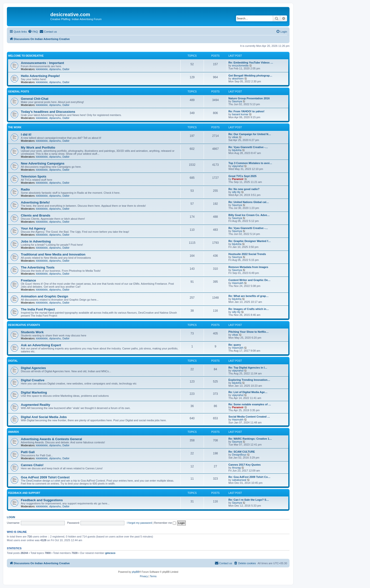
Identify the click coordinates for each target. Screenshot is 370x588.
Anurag (236, 468)
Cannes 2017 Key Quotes (244, 465)
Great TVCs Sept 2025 (242, 176)
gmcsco (110, 553)
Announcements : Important (42, 63)
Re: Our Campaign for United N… (250, 134)
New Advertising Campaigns (43, 163)
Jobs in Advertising (36, 241)
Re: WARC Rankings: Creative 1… (250, 439)
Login (11, 517)
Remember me (165, 523)
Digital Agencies (33, 368)
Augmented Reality (35, 405)
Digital (13, 361)
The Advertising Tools (38, 267)
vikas (235, 137)
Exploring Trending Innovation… (249, 380)
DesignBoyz (239, 455)
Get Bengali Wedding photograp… (250, 76)
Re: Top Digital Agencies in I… (248, 368)
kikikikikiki (42, 69)
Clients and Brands (36, 215)
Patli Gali (28, 452)
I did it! (26, 134)
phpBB (135, 572)
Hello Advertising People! (40, 76)
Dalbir (66, 69)
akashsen (238, 78)
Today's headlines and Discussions (48, 112)
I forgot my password (139, 523)
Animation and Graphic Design (45, 296)
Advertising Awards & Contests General (51, 439)
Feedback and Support (24, 493)
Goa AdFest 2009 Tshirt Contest (45, 477)
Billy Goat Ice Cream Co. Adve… (249, 215)
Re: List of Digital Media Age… (248, 392)
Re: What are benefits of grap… (249, 296)
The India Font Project (38, 309)
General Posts (19, 92)
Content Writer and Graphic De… (250, 280)
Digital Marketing (34, 392)
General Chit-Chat (35, 99)
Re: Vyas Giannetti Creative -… (248, 147)
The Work (15, 127)
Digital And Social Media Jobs (44, 417)
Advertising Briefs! (35, 202)
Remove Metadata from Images (248, 267)
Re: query (235, 345)
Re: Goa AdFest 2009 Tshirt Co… (249, 477)
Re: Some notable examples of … (250, 404)
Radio (25, 189)
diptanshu (55, 69)
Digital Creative (33, 380)
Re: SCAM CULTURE (242, 452)
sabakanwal (239, 480)
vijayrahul (238, 166)
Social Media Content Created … (249, 417)
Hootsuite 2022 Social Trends (247, 254)
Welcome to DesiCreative (26, 56)
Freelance (28, 280)
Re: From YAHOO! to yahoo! (246, 111)
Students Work (32, 332)
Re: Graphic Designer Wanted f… (250, 241)
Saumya (237, 101)
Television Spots (34, 176)
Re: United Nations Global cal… (249, 202)
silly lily (236, 192)
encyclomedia (240, 65)
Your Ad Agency (33, 228)
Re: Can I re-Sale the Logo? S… (249, 500)
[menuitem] (33, 32)
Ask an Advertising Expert (41, 345)
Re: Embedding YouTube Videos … (251, 63)
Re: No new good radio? (244, 189)
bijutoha (237, 150)
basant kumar (240, 114)
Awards (13, 432)
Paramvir (238, 179)
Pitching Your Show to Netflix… (249, 332)
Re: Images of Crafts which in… (249, 309)
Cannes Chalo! (32, 465)
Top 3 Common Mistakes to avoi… (250, 163)
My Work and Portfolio (38, 147)
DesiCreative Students (24, 325)
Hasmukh (238, 283)
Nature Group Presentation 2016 (249, 98)
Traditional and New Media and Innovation (53, 254)
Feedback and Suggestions (42, 500)
